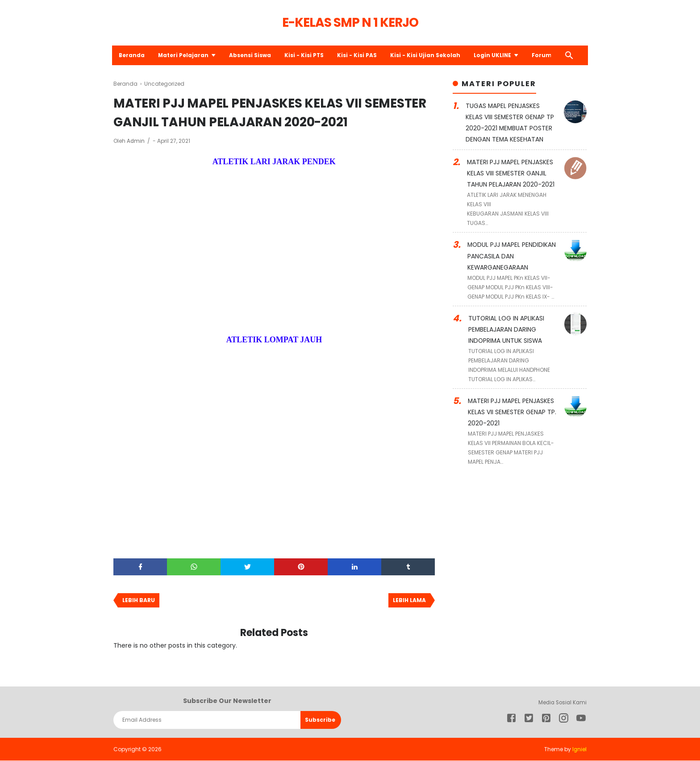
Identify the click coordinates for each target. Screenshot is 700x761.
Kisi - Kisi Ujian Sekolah (428, 55)
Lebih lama (409, 601)
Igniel (579, 750)
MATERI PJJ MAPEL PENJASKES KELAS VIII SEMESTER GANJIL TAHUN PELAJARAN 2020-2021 (511, 172)
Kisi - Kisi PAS (360, 55)
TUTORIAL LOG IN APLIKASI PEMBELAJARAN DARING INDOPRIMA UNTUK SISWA (507, 326)
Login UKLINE (495, 55)
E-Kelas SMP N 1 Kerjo (350, 23)
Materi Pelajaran (185, 55)
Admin (137, 141)
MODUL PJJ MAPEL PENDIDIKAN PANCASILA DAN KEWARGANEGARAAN (512, 254)
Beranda (133, 55)
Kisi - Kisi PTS (306, 55)
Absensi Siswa (252, 55)
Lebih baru (139, 601)
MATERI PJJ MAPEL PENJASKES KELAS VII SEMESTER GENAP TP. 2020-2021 (512, 409)
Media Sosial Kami (561, 703)
